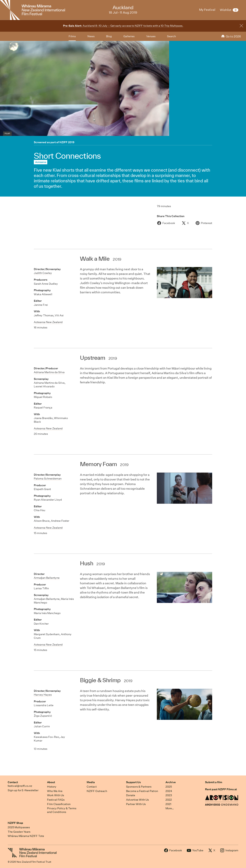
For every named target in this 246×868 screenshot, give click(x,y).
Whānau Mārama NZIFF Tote (26, 836)
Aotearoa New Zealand (48, 322)
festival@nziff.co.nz (20, 786)
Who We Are (55, 791)
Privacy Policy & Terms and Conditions (62, 810)
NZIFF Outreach (97, 791)
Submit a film (214, 782)
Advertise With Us (137, 800)
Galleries (129, 36)
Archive (171, 782)
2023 (169, 795)
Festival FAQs (56, 800)
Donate (131, 795)
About (51, 782)
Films (72, 36)
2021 (168, 804)
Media (91, 782)
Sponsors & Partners (139, 787)
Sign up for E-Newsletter (23, 790)
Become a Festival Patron (142, 791)
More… (170, 808)
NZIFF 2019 (67, 142)
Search (171, 36)
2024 (169, 791)
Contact (13, 782)
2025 (169, 787)
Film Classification (59, 804)
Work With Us (56, 795)
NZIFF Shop (15, 823)
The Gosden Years (19, 832)
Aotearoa (41, 162)
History (52, 787)
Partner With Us (136, 804)
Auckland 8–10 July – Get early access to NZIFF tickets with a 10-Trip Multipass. (123, 26)
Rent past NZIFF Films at (221, 789)
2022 (169, 800)
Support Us (133, 782)
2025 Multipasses (19, 827)
